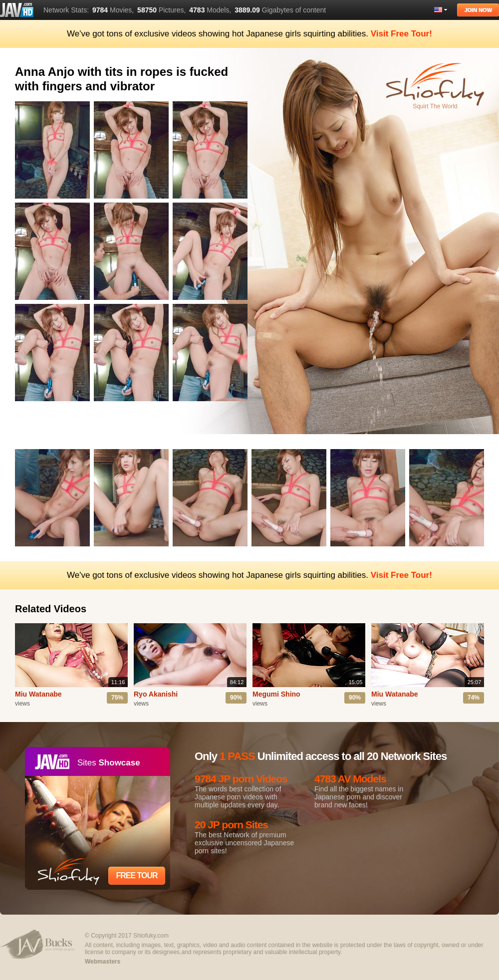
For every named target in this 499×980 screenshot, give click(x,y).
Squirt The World (435, 106)
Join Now (478, 10)
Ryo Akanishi (156, 694)
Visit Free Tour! (401, 34)
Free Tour (136, 875)
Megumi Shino (276, 694)
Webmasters (103, 962)
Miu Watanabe (38, 694)
